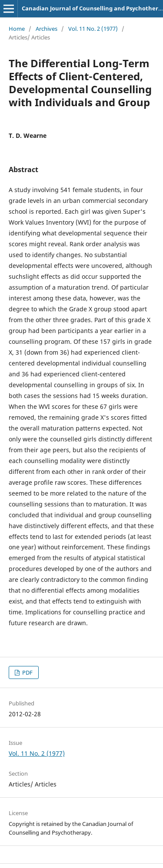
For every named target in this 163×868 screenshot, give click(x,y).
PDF (27, 672)
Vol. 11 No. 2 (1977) (93, 29)
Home (17, 29)
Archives (47, 29)
